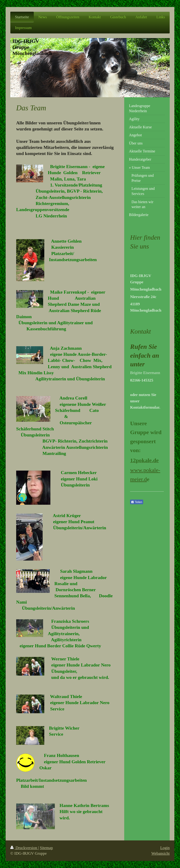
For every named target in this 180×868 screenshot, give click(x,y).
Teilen (137, 502)
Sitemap (46, 848)
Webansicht (161, 853)
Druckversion (24, 848)
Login (165, 848)
